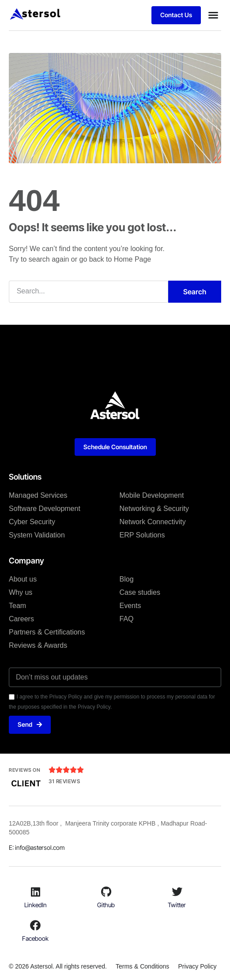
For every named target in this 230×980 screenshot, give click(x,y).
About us (23, 579)
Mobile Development (152, 495)
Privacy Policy (197, 966)
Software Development (45, 509)
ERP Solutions (142, 535)
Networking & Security (154, 509)
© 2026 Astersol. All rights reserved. (58, 966)
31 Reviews (64, 781)
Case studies (140, 592)
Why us (21, 592)
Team (17, 606)
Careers (21, 619)
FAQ (127, 619)
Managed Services (38, 495)
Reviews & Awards (38, 645)
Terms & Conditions (142, 966)
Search (195, 292)
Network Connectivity (153, 522)
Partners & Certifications (47, 632)
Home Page (133, 259)
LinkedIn (36, 905)
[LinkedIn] (35, 892)
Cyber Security (32, 522)
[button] (213, 15)
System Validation (37, 535)
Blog (127, 579)
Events (130, 606)
